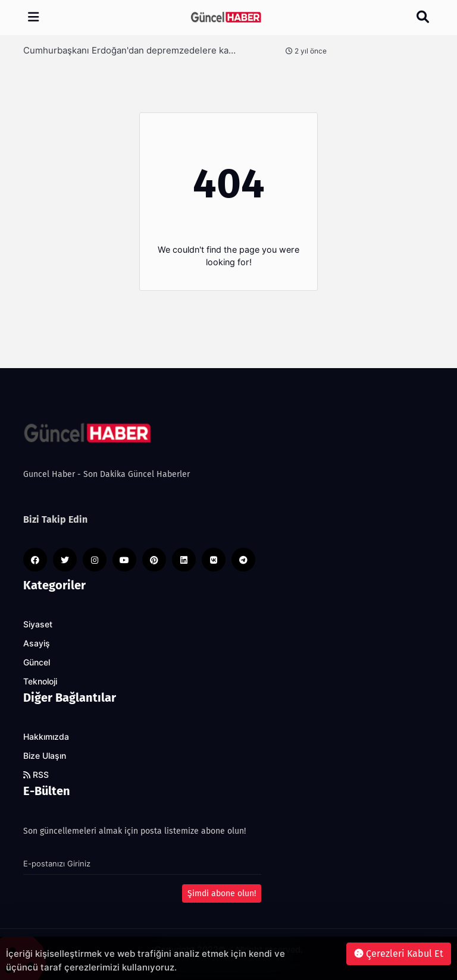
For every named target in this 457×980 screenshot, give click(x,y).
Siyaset (38, 624)
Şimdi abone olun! (222, 893)
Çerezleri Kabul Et (399, 954)
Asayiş (37, 643)
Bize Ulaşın (45, 756)
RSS (36, 775)
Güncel (37, 662)
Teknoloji (40, 681)
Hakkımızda (46, 737)
